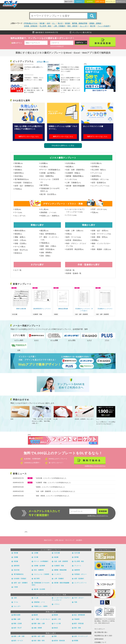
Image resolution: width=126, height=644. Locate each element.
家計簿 (93, 26)
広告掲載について (100, 642)
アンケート (97, 173)
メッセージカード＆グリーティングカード (75, 211)
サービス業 (20, 247)
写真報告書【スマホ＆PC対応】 (50, 190)
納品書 (70, 167)
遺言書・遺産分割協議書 (75, 187)
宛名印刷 (19, 176)
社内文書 (71, 163)
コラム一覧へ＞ (43, 62)
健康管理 (96, 176)
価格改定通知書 (63, 309)
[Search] (92, 16)
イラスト (71, 215)
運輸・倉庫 (20, 237)
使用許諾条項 (99, 639)
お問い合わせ (100, 2)
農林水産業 (20, 231)
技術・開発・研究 (100, 237)
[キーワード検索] (63, 16)
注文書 (44, 167)
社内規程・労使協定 (23, 183)
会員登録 (90, 2)
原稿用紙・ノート (48, 212)
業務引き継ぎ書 (21, 309)
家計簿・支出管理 (48, 194)
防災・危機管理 (47, 176)
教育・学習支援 (47, 249)
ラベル (18, 212)
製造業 (18, 234)
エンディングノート (101, 186)
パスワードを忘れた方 (57, 46)
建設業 (44, 231)
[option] (21, 301)
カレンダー (84, 26)
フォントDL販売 (103, 26)
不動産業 (45, 243)
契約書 (42, 23)
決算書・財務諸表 (31, 26)
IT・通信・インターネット (50, 238)
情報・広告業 (21, 243)
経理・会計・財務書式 (24, 186)
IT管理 (18, 189)
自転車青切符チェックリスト (42, 309)
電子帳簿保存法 (22, 179)
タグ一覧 (18, 270)
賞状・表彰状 (72, 26)
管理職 (95, 240)
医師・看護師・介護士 (101, 249)
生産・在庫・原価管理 (75, 170)
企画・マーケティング (101, 234)
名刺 (48, 23)
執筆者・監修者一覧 (74, 273)
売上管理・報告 (45, 26)
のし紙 (44, 209)
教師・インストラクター (101, 245)
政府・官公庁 (21, 250)
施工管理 (45, 185)
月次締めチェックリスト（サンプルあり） (84, 310)
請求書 (95, 167)
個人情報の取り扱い (101, 632)
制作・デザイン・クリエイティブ (76, 245)
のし (54, 23)
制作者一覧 (70, 270)
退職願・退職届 (95, 23)
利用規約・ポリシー (100, 179)
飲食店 (18, 253)
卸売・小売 (20, 240)
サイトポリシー (100, 629)
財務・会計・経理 (100, 231)
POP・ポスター (99, 209)
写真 (95, 212)
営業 (69, 234)
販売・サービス (73, 237)
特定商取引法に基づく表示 (103, 636)
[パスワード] (62, 43)
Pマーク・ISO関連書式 (50, 170)
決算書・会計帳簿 (48, 173)
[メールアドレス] (36, 43)
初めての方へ (69, 2)
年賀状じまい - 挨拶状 (50, 216)
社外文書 (97, 163)
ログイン (79, 2)
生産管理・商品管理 (75, 249)
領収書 (67, 23)
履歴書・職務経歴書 (80, 23)
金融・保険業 (46, 252)
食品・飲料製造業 (48, 234)
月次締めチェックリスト (105, 309)
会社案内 (79, 540)
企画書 (44, 163)
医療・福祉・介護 (48, 246)
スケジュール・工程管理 (50, 181)
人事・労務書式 (59, 26)
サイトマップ (110, 2)
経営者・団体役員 (74, 240)
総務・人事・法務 (75, 231)
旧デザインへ (121, 2)
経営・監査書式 (99, 183)
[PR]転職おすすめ (31, 23)
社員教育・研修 (73, 173)
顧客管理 (19, 173)
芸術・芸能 (45, 256)
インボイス (71, 179)
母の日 (60, 23)
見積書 (18, 167)
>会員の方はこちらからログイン (95, 466)
